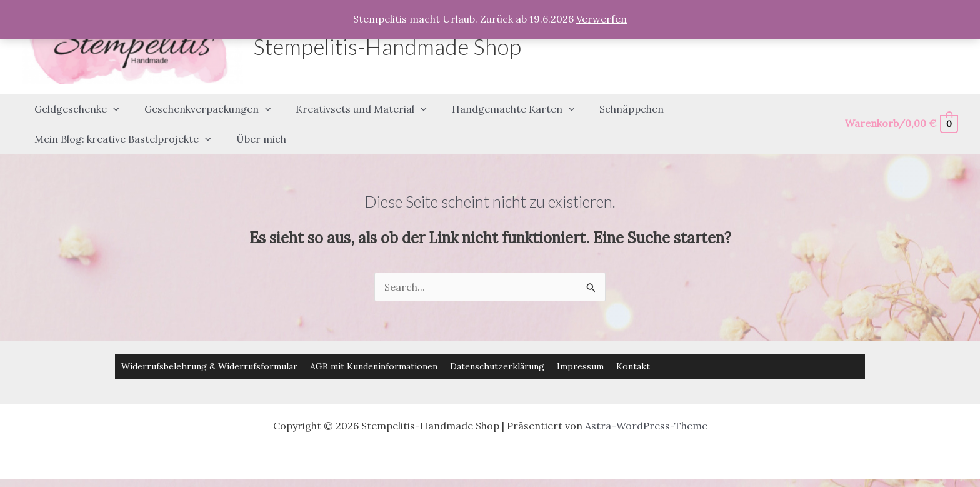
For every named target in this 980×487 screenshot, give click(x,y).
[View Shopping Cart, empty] (901, 112)
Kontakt (633, 343)
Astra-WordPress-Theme (646, 403)
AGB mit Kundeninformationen (374, 343)
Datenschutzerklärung (497, 343)
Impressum (580, 343)
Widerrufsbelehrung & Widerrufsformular (209, 343)
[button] (111, 103)
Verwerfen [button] (602, 19)
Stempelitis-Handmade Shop (387, 46)
